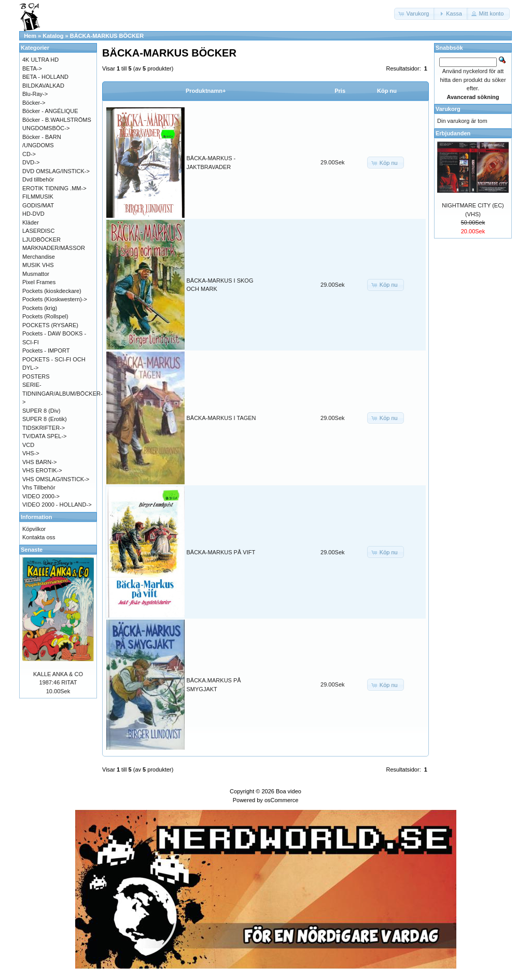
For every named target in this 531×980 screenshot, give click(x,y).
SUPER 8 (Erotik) (45, 419)
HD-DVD (33, 214)
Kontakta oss (39, 537)
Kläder (31, 222)
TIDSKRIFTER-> (44, 428)
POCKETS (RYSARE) (50, 325)
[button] (415, 14)
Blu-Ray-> (35, 94)
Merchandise (39, 257)
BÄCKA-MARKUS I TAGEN (221, 418)
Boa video (289, 791)
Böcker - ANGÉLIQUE (50, 111)
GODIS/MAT (38, 205)
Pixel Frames (39, 282)
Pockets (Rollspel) (45, 316)
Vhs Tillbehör (39, 487)
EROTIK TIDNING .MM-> (54, 188)
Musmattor (36, 274)
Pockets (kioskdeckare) (52, 291)
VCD (28, 445)
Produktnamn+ (206, 91)
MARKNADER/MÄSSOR (54, 248)
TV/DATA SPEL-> (44, 436)
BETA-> (32, 68)
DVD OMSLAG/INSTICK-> (56, 171)
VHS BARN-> (39, 462)
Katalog (53, 36)
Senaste (32, 550)
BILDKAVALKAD (43, 86)
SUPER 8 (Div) (41, 411)
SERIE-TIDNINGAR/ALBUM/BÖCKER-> (62, 393)
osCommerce (281, 800)
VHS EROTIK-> (42, 470)
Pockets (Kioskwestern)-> (55, 299)
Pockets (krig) (40, 308)
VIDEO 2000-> (41, 496)
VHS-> (31, 453)
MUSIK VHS (38, 265)
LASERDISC (38, 231)
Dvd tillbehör (38, 179)
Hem (30, 36)
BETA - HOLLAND (45, 77)
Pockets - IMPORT (46, 351)
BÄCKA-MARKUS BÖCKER (107, 36)
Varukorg (448, 109)
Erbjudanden (453, 133)
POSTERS (36, 376)
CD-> (29, 154)
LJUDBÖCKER (41, 240)
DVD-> (31, 162)
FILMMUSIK (38, 197)
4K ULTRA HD (40, 60)
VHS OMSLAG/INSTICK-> (56, 479)
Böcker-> (34, 103)
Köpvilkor (34, 529)
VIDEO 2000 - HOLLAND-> (57, 505)
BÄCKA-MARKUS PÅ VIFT (221, 552)
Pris (340, 91)
